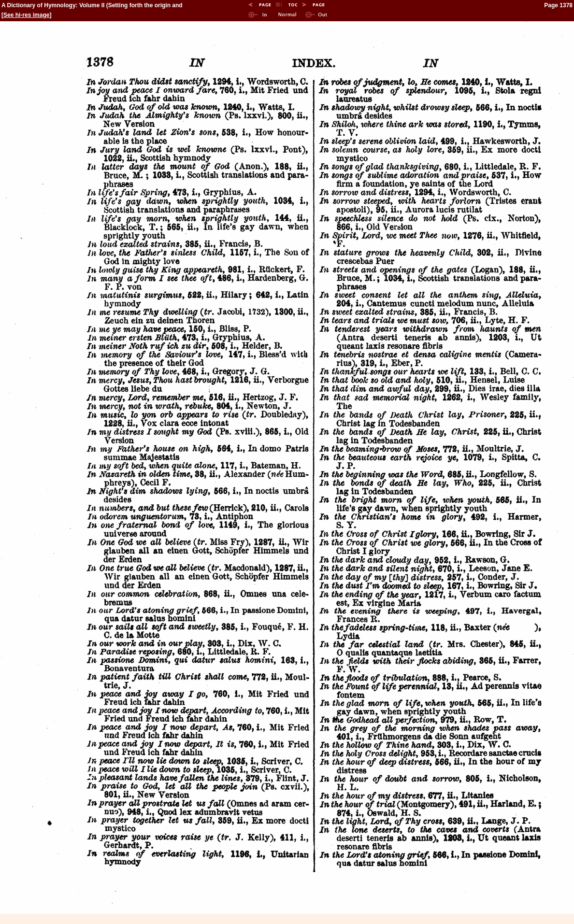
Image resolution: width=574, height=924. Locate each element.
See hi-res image (26, 15)
